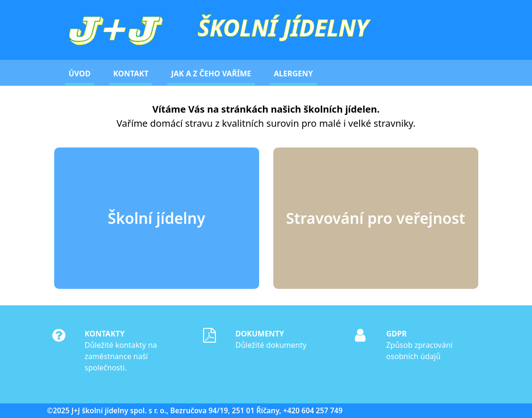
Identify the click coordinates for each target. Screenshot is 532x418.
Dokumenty (259, 334)
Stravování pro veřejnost (376, 218)
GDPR (396, 334)
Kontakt (131, 74)
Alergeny (293, 74)
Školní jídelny (157, 218)
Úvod (80, 74)
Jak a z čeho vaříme (211, 74)
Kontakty (104, 334)
